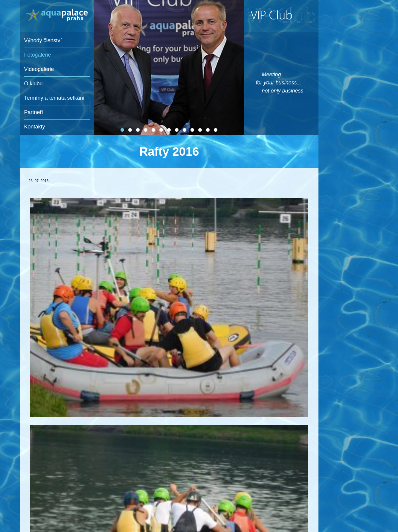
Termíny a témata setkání (54, 98)
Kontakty (35, 127)
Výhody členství (43, 40)
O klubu (33, 84)
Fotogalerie (38, 55)
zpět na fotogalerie (64, 453)
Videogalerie (39, 69)
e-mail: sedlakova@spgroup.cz (192, 517)
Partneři (34, 112)
